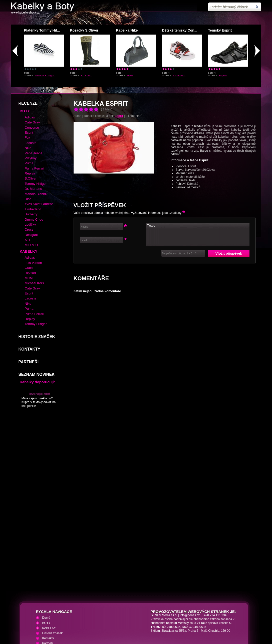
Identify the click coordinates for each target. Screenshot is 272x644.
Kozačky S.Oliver (84, 30)
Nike (130, 76)
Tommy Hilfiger (45, 76)
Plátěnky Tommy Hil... (42, 30)
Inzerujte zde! (40, 357)
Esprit (223, 76)
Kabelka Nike (127, 30)
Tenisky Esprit (220, 30)
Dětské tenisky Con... (180, 30)
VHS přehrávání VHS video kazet (98, 614)
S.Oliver (86, 76)
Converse (179, 76)
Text (198, 198)
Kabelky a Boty (55, 614)
